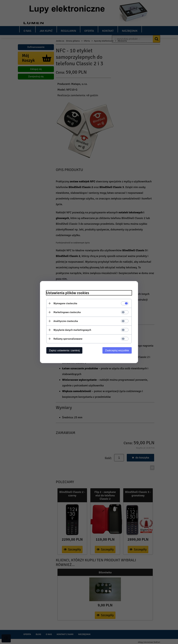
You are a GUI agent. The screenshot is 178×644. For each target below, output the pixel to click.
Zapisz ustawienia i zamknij (64, 350)
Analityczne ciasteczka (66, 321)
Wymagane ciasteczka (65, 303)
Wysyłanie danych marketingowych (72, 330)
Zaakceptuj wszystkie (117, 350)
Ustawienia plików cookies (68, 293)
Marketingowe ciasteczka (67, 312)
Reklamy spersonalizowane (68, 339)
